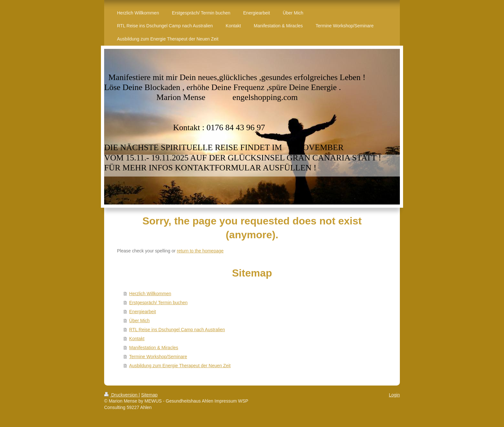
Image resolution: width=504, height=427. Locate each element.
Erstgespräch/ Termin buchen (158, 303)
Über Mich (139, 321)
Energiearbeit (143, 312)
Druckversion (121, 395)
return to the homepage (200, 251)
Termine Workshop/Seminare (158, 357)
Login (394, 395)
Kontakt (137, 339)
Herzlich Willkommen (150, 294)
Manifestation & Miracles (154, 348)
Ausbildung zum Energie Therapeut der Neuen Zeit (180, 366)
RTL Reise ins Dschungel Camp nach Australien (177, 330)
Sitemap (149, 395)
